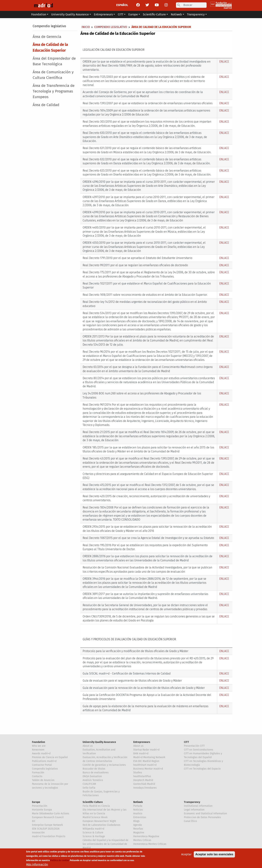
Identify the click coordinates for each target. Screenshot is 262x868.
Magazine (139, 833)
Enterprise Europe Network (47, 825)
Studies (138, 773)
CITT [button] (121, 14)
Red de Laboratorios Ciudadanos (101, 825)
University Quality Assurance (99, 742)
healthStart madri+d (145, 765)
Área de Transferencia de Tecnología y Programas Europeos (54, 91)
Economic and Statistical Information (205, 814)
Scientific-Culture (93, 802)
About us (88, 746)
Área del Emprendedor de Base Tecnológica (54, 61)
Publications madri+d (44, 761)
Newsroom (38, 750)
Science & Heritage (94, 836)
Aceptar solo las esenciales (214, 854)
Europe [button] (133, 14)
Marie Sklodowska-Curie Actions (51, 814)
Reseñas (138, 829)
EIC (34, 821)
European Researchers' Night (99, 821)
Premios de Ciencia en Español (50, 757)
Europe (36, 802)
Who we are (39, 746)
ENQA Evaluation (92, 776)
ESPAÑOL (122, 5)
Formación (38, 773)
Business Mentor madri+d (148, 769)
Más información (37, 864)
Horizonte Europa (42, 810)
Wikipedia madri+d (93, 829)
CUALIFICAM (89, 784)
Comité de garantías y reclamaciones (104, 765)
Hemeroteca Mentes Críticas (150, 844)
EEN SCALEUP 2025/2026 (46, 829)
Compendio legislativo (49, 26)
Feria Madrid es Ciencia (96, 806)
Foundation (38, 742)
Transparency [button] (196, 14)
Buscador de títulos (94, 769)
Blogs (136, 821)
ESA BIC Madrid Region (146, 761)
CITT (186, 742)
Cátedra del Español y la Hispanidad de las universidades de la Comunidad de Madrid (105, 844)
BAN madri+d (141, 753)
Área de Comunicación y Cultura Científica (53, 75)
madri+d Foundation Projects (49, 836)
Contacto (37, 776)
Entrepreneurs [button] (103, 14)
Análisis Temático (93, 780)
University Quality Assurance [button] (70, 14)
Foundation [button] (39, 14)
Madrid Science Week (95, 817)
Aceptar (186, 854)
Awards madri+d (41, 753)
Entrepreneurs (142, 742)
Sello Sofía (89, 788)
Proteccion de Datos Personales (202, 817)
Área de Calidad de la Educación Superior (50, 48)
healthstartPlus (142, 776)
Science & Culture (93, 833)
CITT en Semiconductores (199, 750)
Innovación (38, 833)
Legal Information (194, 810)
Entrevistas (140, 817)
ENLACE (224, 62)
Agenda (138, 825)
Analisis (138, 814)
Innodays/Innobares (145, 788)
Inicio (86, 27)
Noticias (138, 810)
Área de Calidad (46, 105)
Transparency (192, 802)
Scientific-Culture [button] (154, 14)
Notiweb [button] (176, 14)
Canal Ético (190, 821)
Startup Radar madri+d (146, 750)
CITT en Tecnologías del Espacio (202, 769)
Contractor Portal (42, 765)
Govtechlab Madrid (144, 784)
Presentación (40, 806)
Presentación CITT (194, 746)
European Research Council (48, 817)
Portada (138, 806)
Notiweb (138, 802)
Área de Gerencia (47, 37)
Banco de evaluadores (96, 773)
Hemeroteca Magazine (146, 836)
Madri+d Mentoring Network (149, 757)
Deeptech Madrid (143, 780)
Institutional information (198, 806)
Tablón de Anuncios (43, 780)
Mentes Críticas (142, 840)
